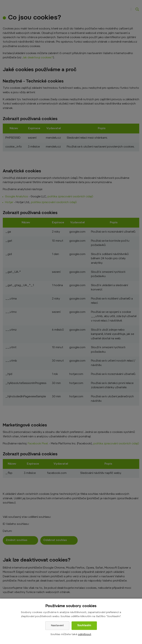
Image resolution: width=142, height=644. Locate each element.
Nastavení (57, 626)
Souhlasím (84, 626)
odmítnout (85, 635)
